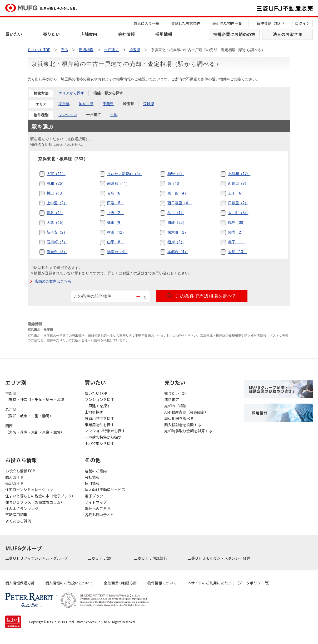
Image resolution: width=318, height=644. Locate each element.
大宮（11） (56, 174)
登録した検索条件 (186, 23)
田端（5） (116, 203)
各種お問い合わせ (100, 515)
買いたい (14, 34)
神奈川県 (86, 104)
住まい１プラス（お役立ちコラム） (35, 502)
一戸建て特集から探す (103, 437)
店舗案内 (89, 34)
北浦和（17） (239, 174)
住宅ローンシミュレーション (29, 490)
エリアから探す (71, 93)
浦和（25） (56, 183)
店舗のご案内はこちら (53, 281)
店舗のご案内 (96, 471)
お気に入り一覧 (146, 23)
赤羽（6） (116, 193)
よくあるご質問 (18, 521)
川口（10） (56, 193)
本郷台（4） (178, 252)
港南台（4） (117, 252)
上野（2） (116, 213)
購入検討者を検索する (183, 425)
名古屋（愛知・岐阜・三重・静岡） (29, 413)
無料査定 (172, 399)
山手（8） (116, 242)
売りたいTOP (175, 393)
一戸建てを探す (98, 406)
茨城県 (149, 104)
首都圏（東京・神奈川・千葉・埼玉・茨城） (37, 396)
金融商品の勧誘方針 (120, 583)
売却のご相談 (175, 406)
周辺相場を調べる (179, 418)
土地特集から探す (100, 443)
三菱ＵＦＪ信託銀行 (151, 558)
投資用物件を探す (100, 418)
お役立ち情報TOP (20, 471)
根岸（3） (176, 242)
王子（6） (236, 193)
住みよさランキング (22, 509)
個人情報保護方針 (20, 583)
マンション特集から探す (105, 431)
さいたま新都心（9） (125, 174)
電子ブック (94, 496)
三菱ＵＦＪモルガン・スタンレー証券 (219, 558)
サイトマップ (96, 502)
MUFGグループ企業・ (272, 389)
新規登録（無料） (271, 23)
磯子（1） (236, 242)
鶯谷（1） (55, 213)
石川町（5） (57, 242)
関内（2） (236, 232)
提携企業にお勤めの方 (234, 34)
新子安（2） (57, 232)
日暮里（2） (238, 203)
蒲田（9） (116, 222)
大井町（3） (238, 213)
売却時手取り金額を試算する (188, 431)
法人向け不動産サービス (105, 490)
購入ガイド (14, 477)
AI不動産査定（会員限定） (186, 412)
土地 (114, 115)
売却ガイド (14, 483)
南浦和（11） (118, 183)
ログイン (302, 23)
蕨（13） (175, 183)
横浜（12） (117, 232)
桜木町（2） (178, 232)
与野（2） (176, 174)
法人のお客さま (287, 34)
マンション (68, 115)
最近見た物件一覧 (227, 23)
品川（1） (176, 213)
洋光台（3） (57, 252)
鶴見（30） (237, 222)
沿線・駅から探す (108, 93)
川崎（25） (177, 222)
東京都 (64, 104)
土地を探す (94, 412)
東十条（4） (178, 193)
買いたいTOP (96, 393)
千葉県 (108, 104)
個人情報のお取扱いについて (69, 583)
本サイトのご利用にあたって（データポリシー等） (230, 583)
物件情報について (162, 583)
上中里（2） (57, 203)
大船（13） (237, 252)
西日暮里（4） (180, 203)
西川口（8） (238, 183)
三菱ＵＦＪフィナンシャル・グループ (37, 558)
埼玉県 (128, 104)
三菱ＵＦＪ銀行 (101, 558)
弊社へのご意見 (98, 509)
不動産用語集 (16, 515)
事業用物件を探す (100, 425)
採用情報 (164, 34)
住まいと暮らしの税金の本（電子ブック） (40, 496)
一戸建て (93, 115)
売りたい (51, 34)
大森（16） (56, 222)
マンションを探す (100, 399)
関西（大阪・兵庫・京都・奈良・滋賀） (35, 429)
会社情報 (126, 34)
